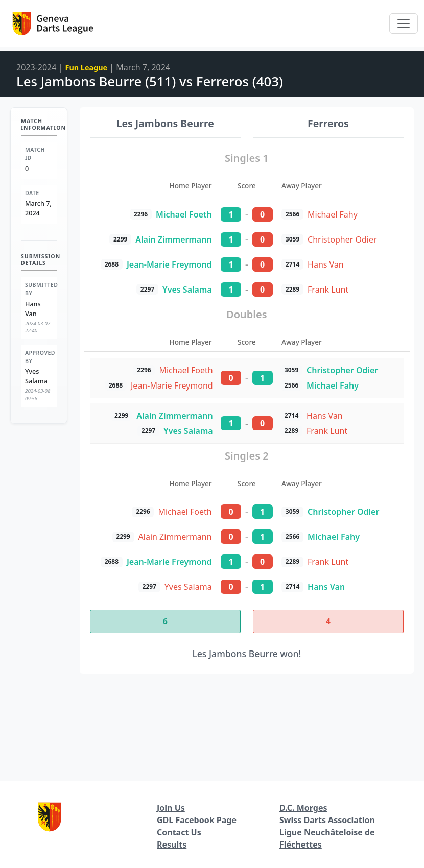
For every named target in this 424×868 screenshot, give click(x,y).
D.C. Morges (303, 808)
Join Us (171, 808)
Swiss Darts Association (327, 820)
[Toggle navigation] (404, 23)
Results (172, 845)
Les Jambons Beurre (165, 123)
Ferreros (328, 123)
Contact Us (179, 832)
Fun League (87, 68)
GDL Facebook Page (197, 820)
